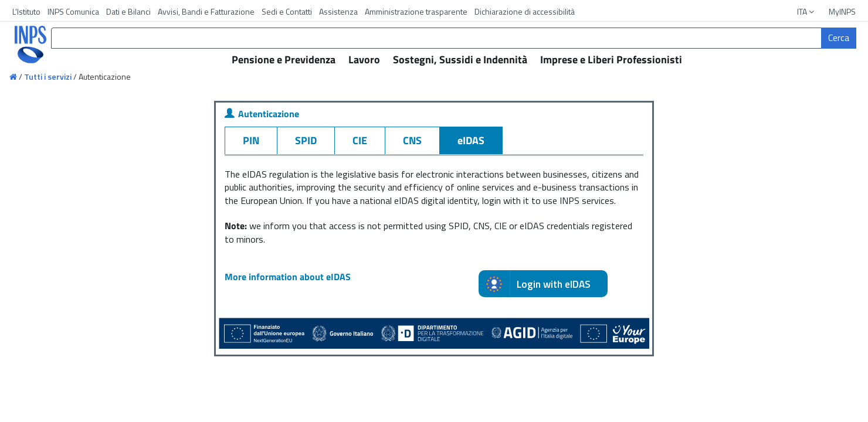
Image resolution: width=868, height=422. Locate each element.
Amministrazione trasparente (416, 11)
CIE (360, 140)
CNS (412, 140)
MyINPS (842, 11)
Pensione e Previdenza (284, 59)
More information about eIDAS (288, 277)
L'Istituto (26, 11)
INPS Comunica (73, 11)
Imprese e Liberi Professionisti (611, 59)
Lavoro (364, 59)
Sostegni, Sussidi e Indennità (460, 59)
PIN (251, 140)
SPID (306, 140)
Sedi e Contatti (287, 11)
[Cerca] (839, 38)
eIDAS (471, 140)
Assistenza (338, 11)
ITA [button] (806, 11)
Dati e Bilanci (128, 11)
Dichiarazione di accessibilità (525, 11)
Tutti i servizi (48, 76)
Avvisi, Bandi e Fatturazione (206, 11)
